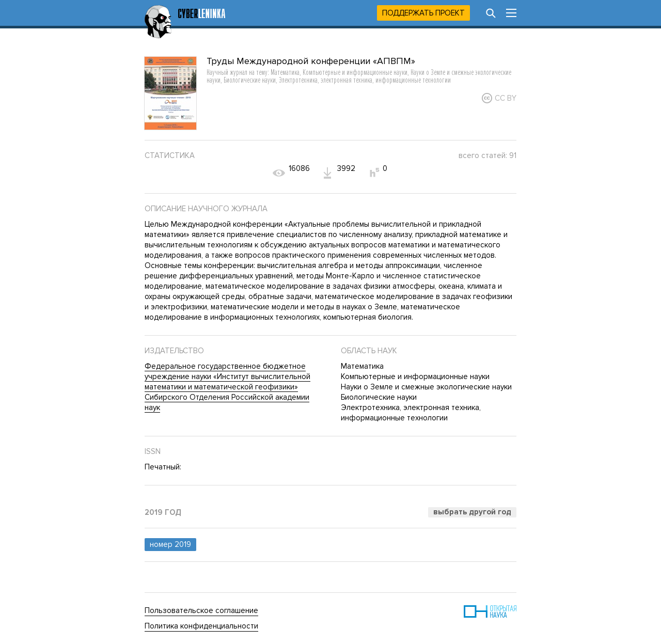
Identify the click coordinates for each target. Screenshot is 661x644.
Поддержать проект (423, 13)
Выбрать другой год (472, 512)
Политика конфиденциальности (201, 626)
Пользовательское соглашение (201, 610)
